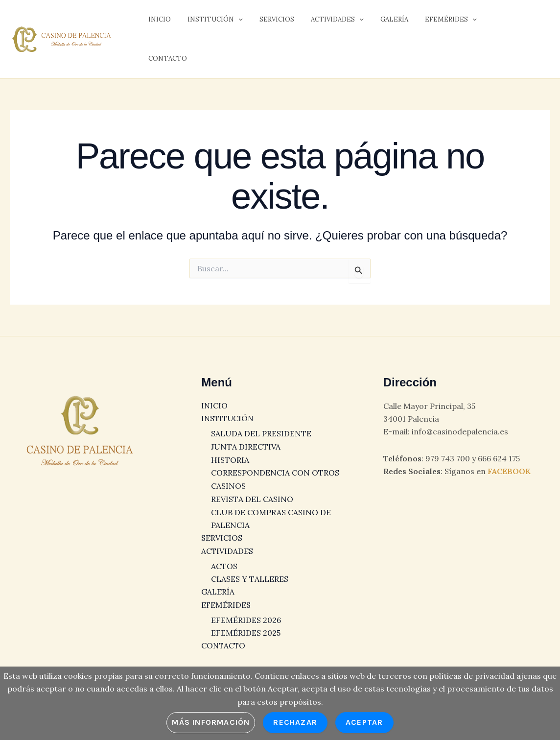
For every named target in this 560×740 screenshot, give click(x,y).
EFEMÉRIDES (429, 23)
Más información (211, 722)
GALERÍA (377, 22)
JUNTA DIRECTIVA (246, 436)
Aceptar (364, 722)
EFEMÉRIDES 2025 (246, 621)
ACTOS (224, 554)
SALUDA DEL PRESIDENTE (261, 423)
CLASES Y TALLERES (250, 567)
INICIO (158, 22)
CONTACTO (487, 22)
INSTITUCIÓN (209, 23)
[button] (233, 23)
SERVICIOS (267, 22)
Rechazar (295, 722)
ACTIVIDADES (324, 23)
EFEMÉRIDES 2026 (246, 608)
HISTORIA (230, 449)
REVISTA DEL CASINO (252, 488)
